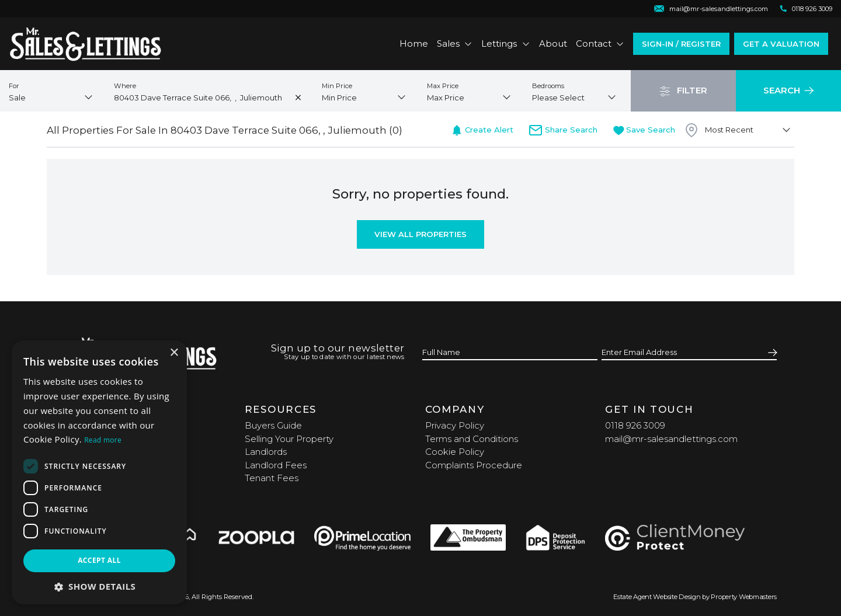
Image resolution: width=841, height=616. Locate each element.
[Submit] (771, 353)
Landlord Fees (276, 465)
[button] (99, 587)
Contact (600, 43)
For (14, 86)
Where (125, 86)
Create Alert (482, 130)
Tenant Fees (272, 478)
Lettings (506, 43)
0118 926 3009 (635, 425)
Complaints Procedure (474, 465)
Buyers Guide (273, 425)
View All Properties (420, 234)
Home (414, 43)
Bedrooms (548, 86)
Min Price (337, 86)
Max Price (443, 86)
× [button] (174, 353)
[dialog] (99, 472)
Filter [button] (683, 91)
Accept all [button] (99, 560)
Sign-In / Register (681, 44)
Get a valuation (781, 44)
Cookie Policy (455, 452)
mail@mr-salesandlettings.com (671, 439)
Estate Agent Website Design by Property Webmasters (695, 597)
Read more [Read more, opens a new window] (103, 440)
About (553, 43)
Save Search (644, 130)
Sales (455, 43)
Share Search (563, 130)
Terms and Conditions (472, 439)
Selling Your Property (289, 439)
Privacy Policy (455, 425)
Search (788, 90)
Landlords (266, 452)
